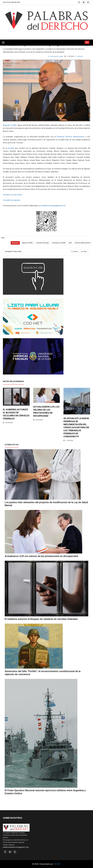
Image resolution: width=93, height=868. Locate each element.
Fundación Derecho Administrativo (70, 137)
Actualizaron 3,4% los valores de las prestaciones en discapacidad (41, 556)
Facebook (75, 252)
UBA (70, 243)
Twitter (84, 252)
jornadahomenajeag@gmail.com (53, 206)
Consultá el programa (12, 200)
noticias (79, 56)
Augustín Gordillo (10, 125)
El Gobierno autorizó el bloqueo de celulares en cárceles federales (41, 619)
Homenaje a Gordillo (59, 243)
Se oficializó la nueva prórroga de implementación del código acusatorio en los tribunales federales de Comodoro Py (76, 427)
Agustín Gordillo (27, 243)
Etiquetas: (15, 243)
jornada (11, 148)
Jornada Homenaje (42, 243)
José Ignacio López (56, 56)
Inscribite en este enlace (13, 195)
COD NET (57, 864)
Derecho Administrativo (83, 243)
